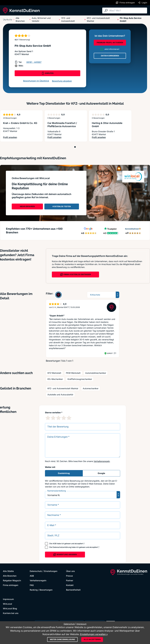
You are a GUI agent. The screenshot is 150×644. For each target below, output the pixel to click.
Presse (69, 576)
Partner (70, 580)
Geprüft (110, 353)
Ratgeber (44, 19)
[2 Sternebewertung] (53, 418)
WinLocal (7, 604)
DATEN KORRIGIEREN (110, 56)
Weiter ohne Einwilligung (62, 639)
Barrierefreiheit (73, 590)
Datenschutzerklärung (62, 547)
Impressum (8, 599)
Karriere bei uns (11, 613)
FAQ (32, 585)
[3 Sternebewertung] (58, 418)
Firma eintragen (11, 585)
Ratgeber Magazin (12, 580)
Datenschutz (36, 571)
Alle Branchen (27, 19)
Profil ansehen (18, 137)
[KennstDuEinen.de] (21, 11)
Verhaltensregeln (102, 461)
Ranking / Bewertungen (41, 590)
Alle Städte (9, 19)
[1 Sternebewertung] (48, 418)
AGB (54, 544)
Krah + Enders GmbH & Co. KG (20, 123)
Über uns (70, 571)
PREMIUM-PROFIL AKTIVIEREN (110, 43)
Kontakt (70, 585)
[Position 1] (75, 147)
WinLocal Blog (10, 608)
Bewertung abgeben (62, 81)
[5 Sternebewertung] (69, 418)
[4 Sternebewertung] (64, 418)
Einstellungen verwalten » (94, 634)
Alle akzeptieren (92, 639)
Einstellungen (51, 571)
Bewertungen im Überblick (36, 81)
